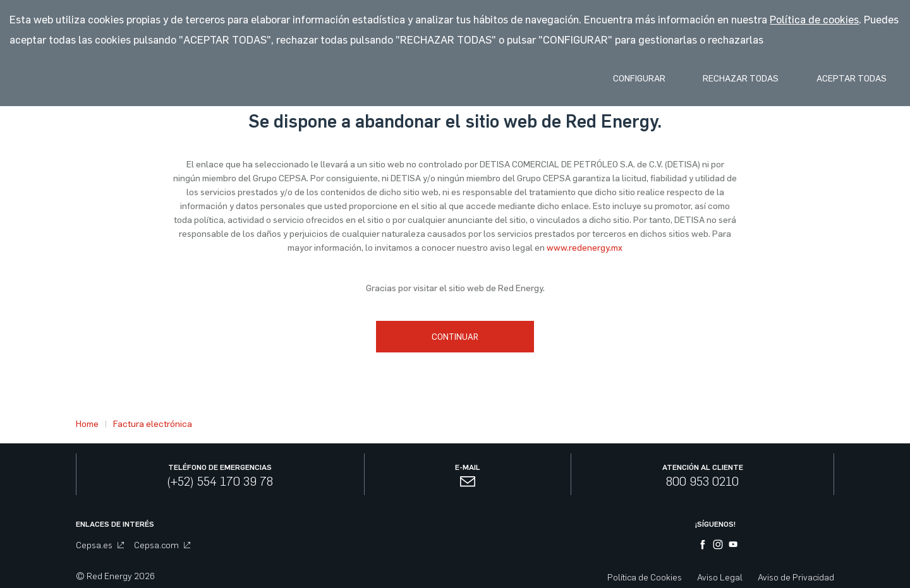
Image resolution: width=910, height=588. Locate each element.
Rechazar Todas (730, 80)
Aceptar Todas (848, 80)
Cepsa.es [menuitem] (100, 541)
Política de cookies (814, 20)
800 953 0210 (702, 477)
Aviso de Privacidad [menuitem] (796, 573)
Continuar (455, 336)
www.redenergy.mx (585, 248)
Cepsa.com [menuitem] (162, 541)
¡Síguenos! (715, 520)
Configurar (620, 80)
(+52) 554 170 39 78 (220, 477)
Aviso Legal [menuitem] (720, 573)
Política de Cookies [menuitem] (645, 573)
